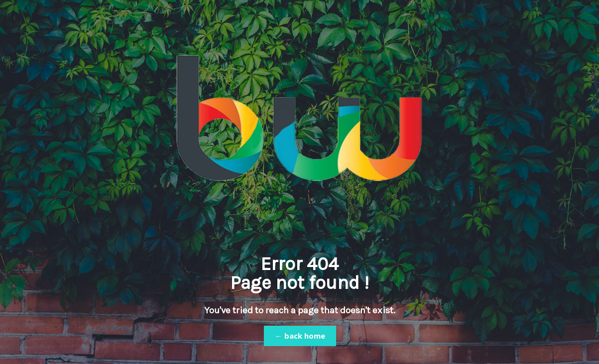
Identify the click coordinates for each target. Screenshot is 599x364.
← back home (300, 336)
